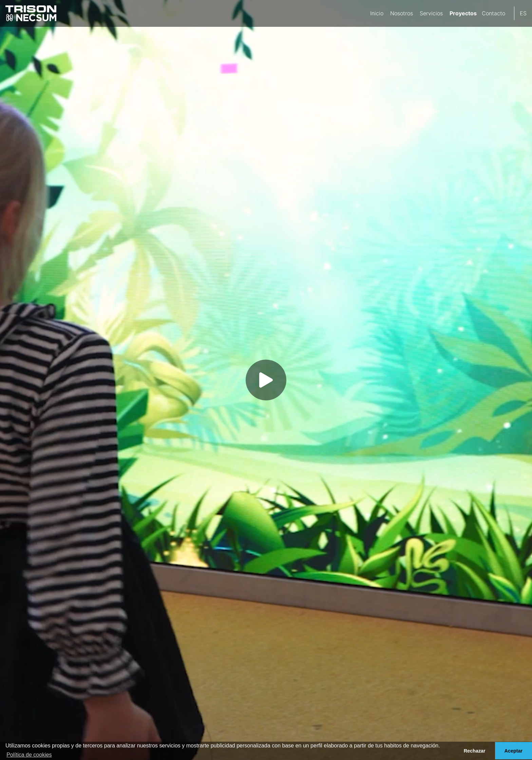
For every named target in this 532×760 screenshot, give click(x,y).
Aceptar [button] (514, 751)
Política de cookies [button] (29, 755)
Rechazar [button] (475, 751)
